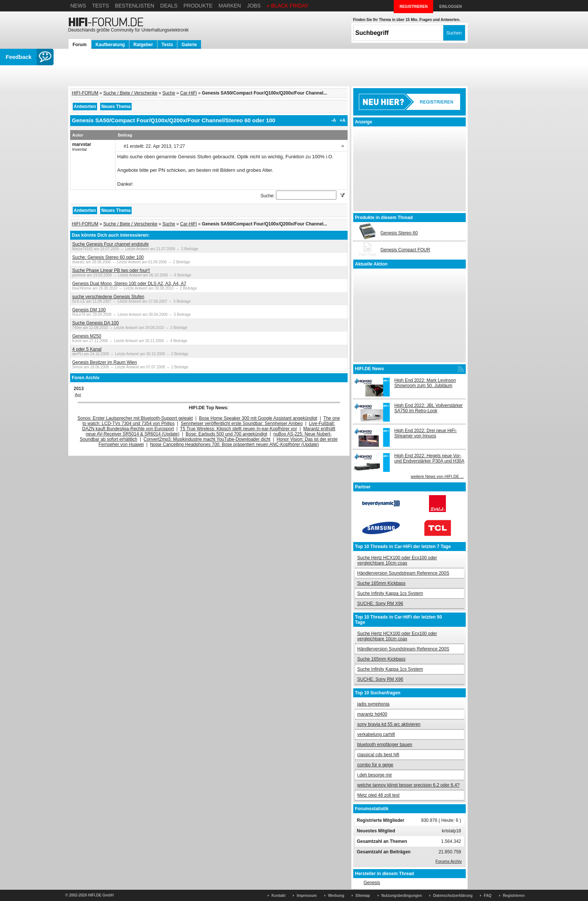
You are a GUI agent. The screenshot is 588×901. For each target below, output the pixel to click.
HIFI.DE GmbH (101, 895)
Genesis (372, 883)
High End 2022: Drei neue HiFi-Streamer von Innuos (426, 433)
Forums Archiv (448, 861)
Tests (100, 6)
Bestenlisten (134, 6)
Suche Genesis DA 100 (96, 323)
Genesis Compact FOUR (406, 250)
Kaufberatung (110, 45)
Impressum (307, 896)
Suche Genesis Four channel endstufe (111, 244)
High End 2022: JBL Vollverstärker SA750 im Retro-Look (429, 408)
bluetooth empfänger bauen (385, 745)
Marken (230, 6)
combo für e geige (375, 765)
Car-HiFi (188, 93)
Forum (80, 45)
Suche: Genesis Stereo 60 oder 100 (108, 257)
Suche (169, 93)
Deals (169, 6)
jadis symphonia (373, 704)
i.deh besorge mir (375, 775)
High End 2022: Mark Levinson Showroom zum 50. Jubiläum (425, 383)
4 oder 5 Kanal (87, 349)
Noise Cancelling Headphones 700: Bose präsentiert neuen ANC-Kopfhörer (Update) (234, 444)
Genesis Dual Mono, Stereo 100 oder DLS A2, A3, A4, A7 (129, 284)
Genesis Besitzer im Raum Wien (105, 362)
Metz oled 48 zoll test (379, 795)
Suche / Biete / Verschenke (130, 93)
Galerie (189, 45)
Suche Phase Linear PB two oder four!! (111, 270)
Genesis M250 (87, 336)
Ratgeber (143, 45)
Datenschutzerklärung (453, 896)
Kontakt (278, 896)
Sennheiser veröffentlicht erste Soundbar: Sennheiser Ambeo (242, 423)
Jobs (254, 6)
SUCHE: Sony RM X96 (380, 604)
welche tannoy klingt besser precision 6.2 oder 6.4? (409, 785)
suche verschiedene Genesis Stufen (108, 297)
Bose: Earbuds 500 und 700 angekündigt (226, 434)
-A (334, 120)
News (78, 6)
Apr (78, 395)
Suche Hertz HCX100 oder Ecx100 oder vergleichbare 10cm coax (397, 560)
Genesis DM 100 (89, 310)
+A (343, 120)
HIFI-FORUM (85, 93)
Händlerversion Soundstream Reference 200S (403, 573)
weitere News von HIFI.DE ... (437, 476)
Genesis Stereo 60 (399, 233)
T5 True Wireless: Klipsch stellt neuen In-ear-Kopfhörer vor (238, 429)
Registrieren (514, 896)
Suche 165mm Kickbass (382, 583)
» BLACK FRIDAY (288, 6)
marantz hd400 (372, 714)
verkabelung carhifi (376, 734)
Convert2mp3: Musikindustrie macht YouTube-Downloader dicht (207, 439)
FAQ (488, 896)
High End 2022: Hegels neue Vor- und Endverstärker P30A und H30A (430, 458)
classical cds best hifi (378, 755)
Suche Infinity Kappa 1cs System (390, 593)
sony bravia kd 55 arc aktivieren (389, 724)
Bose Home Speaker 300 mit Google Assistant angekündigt (258, 418)
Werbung (336, 896)
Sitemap (363, 896)
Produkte (198, 6)
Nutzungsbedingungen (402, 896)
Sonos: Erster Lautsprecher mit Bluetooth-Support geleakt (135, 418)
